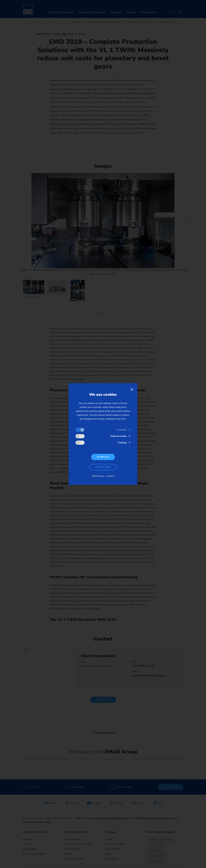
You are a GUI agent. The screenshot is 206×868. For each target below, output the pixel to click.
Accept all (103, 457)
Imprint (111, 476)
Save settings (103, 467)
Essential (122, 430)
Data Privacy (98, 476)
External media (119, 436)
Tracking (122, 443)
